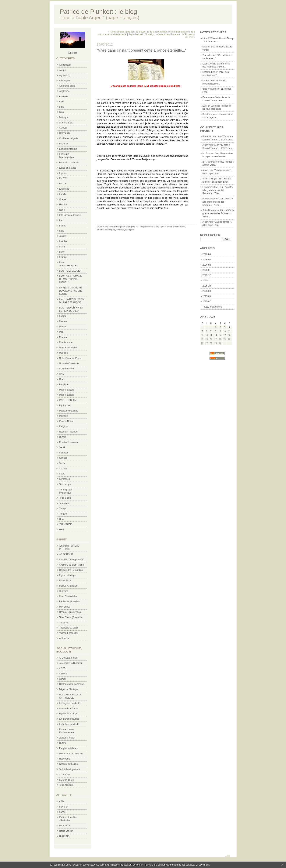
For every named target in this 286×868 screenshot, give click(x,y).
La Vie (62, 812)
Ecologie (64, 144)
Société (63, 469)
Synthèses (65, 479)
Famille (63, 194)
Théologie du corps (69, 628)
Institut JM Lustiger (69, 586)
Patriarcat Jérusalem (70, 601)
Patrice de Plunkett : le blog (99, 12)
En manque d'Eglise (69, 719)
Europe (63, 184)
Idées (62, 210)
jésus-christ (167, 227)
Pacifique (64, 384)
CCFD (62, 668)
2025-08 (207, 296)
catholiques (110, 230)
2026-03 (207, 260)
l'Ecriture (64, 591)
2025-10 (207, 286)
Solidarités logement (70, 769)
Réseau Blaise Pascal (70, 612)
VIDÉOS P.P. (66, 524)
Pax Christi (65, 607)
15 (215, 335)
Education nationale (69, 163)
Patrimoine (65, 405)
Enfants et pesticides (70, 724)
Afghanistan (65, 65)
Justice (63, 236)
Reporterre (65, 759)
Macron (63, 321)
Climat (62, 679)
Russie (63, 437)
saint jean (130, 230)
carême (100, 230)
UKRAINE (64, 836)
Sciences (64, 453)
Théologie (64, 623)
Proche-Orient (66, 421)
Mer (61, 332)
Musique (64, 353)
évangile (120, 230)
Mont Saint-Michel (68, 348)
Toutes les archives (212, 307)
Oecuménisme (67, 369)
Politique (64, 416)
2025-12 (207, 275)
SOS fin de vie (67, 780)
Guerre (63, 199)
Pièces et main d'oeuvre (71, 754)
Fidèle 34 (64, 807)
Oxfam (63, 743)
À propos (73, 53)
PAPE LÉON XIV (68, 400)
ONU (62, 374)
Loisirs (63, 316)
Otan (62, 379)
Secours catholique (69, 764)
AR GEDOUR (66, 554)
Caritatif (63, 128)
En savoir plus (203, 865)
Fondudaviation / (211, 187)
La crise (63, 241)
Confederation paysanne (72, 684)
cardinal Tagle (66, 123)
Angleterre (64, 91)
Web (62, 529)
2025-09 (207, 291)
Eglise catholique (68, 575)
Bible (62, 107)
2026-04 (207, 254)
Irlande (63, 226)
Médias (63, 327)
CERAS (63, 674)
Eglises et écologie (69, 714)
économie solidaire (69, 708)
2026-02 (207, 265)
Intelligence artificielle (70, 215)
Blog (62, 112)
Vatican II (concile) (69, 633)
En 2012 (64, 178)
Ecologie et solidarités (70, 703)
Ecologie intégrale (68, 149)
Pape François (67, 390)
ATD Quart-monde (68, 658)
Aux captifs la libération (71, 663)
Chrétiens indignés (69, 138)
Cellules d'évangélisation (72, 560)
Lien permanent (146, 227)
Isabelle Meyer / (211, 179)
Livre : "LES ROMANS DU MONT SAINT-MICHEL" (71, 279)
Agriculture (65, 75)
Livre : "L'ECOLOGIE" (70, 271)
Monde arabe (66, 342)
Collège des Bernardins (71, 570)
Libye (62, 252)
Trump (62, 508)
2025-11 (207, 281)
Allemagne (65, 81)
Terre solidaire (66, 785)
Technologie (65, 484)
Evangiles (64, 189)
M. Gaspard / (209, 153)
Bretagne (64, 117)
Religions (64, 426)
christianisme (179, 227)
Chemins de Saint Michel (72, 565)
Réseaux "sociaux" (69, 432)
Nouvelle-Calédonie (69, 363)
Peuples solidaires (68, 748)
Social (62, 463)
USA (62, 519)
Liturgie (63, 257)
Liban (62, 247)
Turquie (63, 514)
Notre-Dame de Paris (70, 358)
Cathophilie (65, 133)
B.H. (205, 162)
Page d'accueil (136, 34)
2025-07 (207, 301)
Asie (61, 102)
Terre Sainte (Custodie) (71, 617)
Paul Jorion (65, 826)
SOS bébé (64, 775)
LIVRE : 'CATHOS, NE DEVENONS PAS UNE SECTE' (71, 291)
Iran (61, 220)
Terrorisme (65, 503)
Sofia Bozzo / (209, 210)
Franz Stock (65, 580)
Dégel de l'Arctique (69, 689)
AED (62, 801)
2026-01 (207, 270)
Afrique (63, 70)
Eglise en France (68, 168)
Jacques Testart (67, 738)
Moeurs (63, 337)
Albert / (206, 145)
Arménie (64, 96)
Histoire (63, 205)
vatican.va (64, 638)
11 (229, 331)
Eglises (63, 173)
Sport (62, 474)
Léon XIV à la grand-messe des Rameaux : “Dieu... (218, 190)
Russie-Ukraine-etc (69, 442)
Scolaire (63, 458)
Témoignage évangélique (125, 227)
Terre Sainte (65, 498)
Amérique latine (67, 86)
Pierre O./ (207, 136)
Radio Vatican (66, 831)
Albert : (206, 170)
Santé (62, 447)
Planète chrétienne (69, 411)
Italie (62, 231)
